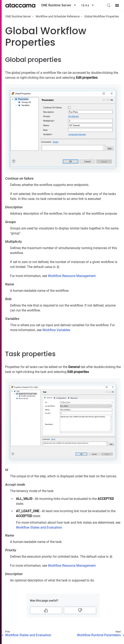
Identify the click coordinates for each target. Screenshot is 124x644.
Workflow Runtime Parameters (99, 635)
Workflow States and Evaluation (39, 527)
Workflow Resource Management (72, 276)
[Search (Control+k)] (109, 5)
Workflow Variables (56, 330)
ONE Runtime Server (18, 16)
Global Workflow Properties (102, 16)
